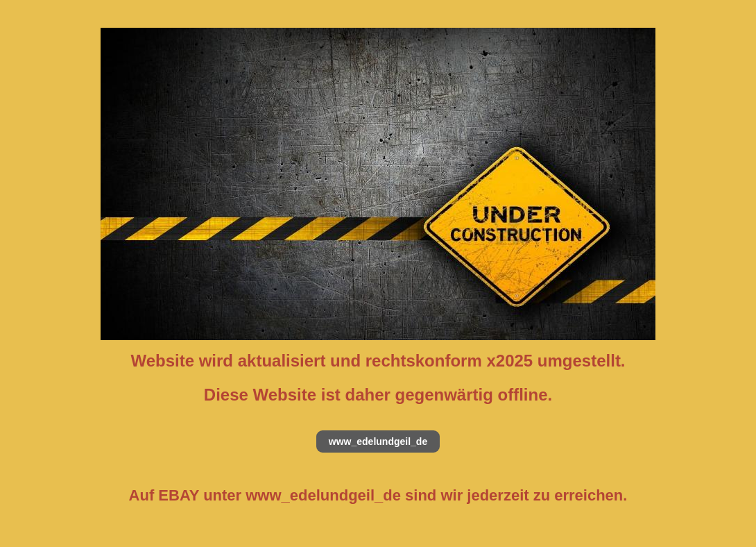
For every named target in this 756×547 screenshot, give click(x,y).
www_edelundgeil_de (378, 441)
